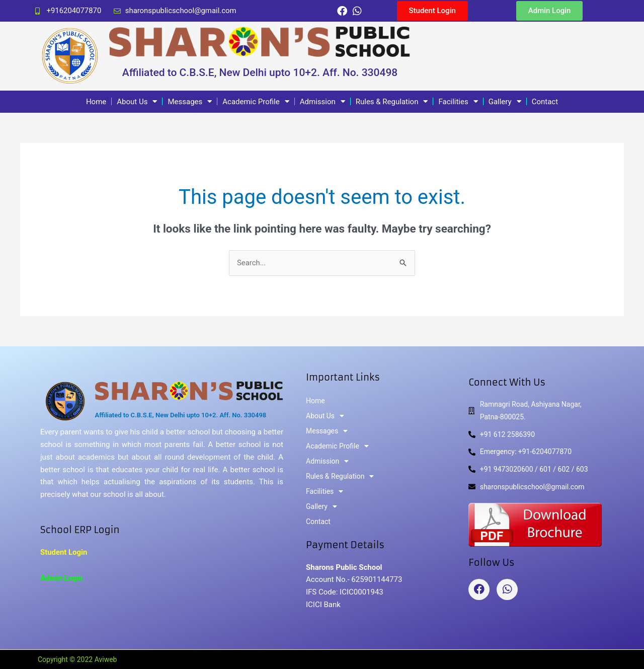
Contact (545, 102)
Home (96, 102)
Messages (190, 102)
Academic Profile (256, 102)
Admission (323, 102)
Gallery (505, 102)
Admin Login (62, 578)
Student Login (64, 552)
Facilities (458, 102)
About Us (137, 102)
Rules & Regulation (392, 102)
